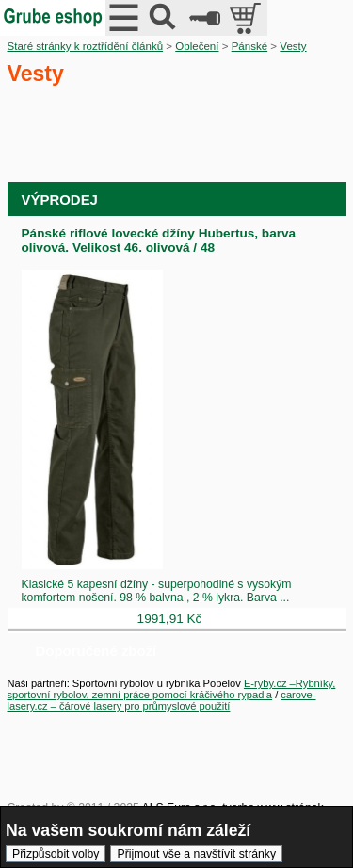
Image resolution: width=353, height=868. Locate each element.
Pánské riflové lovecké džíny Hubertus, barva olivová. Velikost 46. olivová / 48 (159, 240)
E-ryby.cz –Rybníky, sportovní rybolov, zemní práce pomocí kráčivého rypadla (172, 689)
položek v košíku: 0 (247, 18)
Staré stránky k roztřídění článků (86, 46)
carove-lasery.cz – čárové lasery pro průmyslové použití (162, 700)
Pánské (250, 46)
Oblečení (197, 46)
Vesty (293, 46)
